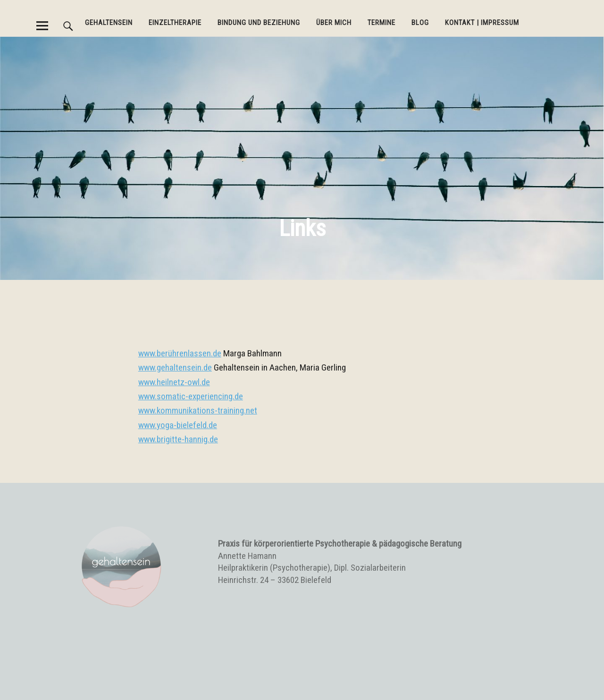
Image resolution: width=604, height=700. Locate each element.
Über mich (334, 23)
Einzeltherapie (175, 23)
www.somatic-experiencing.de (191, 396)
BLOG (420, 23)
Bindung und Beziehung (259, 23)
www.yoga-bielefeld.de (178, 425)
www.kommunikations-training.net (198, 410)
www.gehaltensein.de (175, 367)
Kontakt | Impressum (482, 23)
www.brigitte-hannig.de (178, 439)
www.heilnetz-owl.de (174, 382)
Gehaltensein (109, 23)
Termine (382, 23)
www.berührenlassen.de (180, 353)
